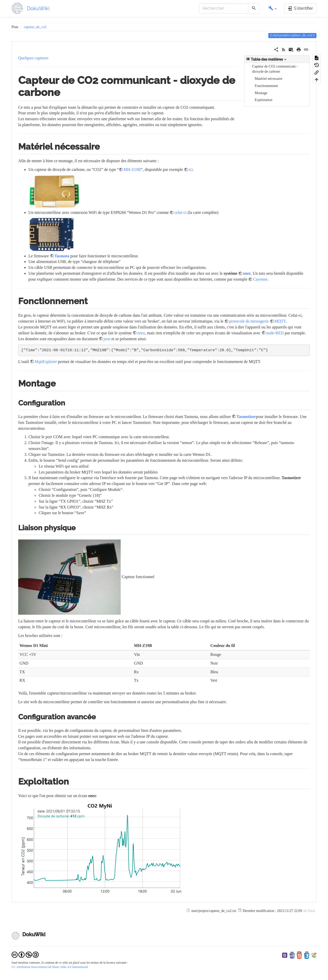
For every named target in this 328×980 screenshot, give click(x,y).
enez (247, 273)
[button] (273, 9)
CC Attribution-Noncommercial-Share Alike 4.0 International (50, 967)
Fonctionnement (266, 86)
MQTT (280, 321)
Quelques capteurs (33, 58)
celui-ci (180, 212)
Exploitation (264, 100)
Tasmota (62, 256)
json (107, 339)
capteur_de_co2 (35, 27)
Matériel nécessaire (269, 79)
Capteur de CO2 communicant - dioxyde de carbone (275, 69)
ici (191, 169)
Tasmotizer (246, 417)
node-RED (275, 333)
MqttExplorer (46, 362)
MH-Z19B (132, 169)
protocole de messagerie (249, 321)
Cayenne (260, 279)
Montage (261, 93)
